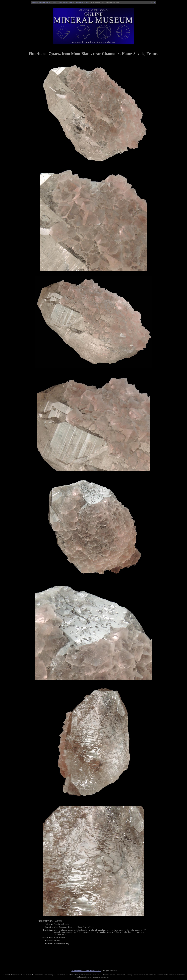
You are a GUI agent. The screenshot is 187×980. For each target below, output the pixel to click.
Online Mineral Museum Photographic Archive (73, 2)
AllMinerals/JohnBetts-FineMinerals (44, 2)
